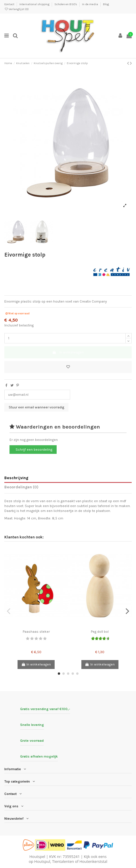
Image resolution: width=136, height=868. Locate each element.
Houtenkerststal (93, 861)
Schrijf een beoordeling (34, 450)
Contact (10, 4)
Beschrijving (16, 478)
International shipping (35, 4)
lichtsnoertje (64, 511)
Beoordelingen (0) (21, 487)
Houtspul (42, 861)
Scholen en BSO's (66, 4)
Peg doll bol (100, 632)
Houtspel (37, 856)
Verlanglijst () (17, 9)
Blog (106, 4)
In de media (90, 4)
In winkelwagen (68, 352)
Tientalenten (63, 861)
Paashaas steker (36, 632)
